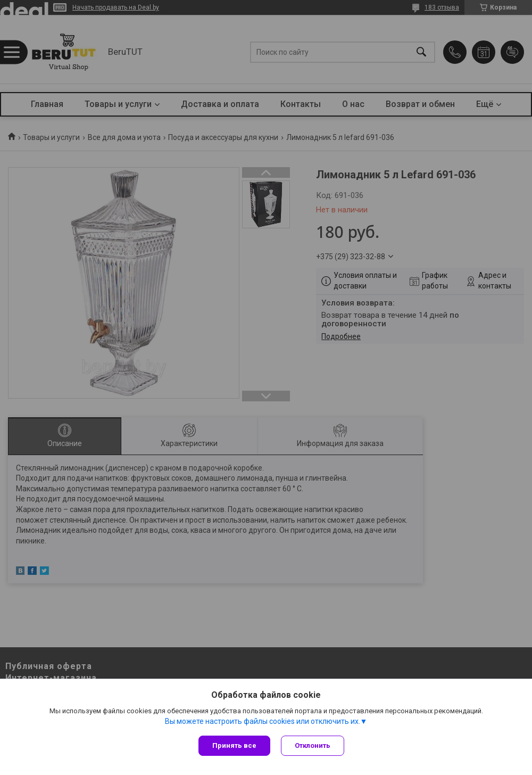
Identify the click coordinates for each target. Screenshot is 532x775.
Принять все (234, 745)
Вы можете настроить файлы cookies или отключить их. (263, 721)
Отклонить (313, 745)
